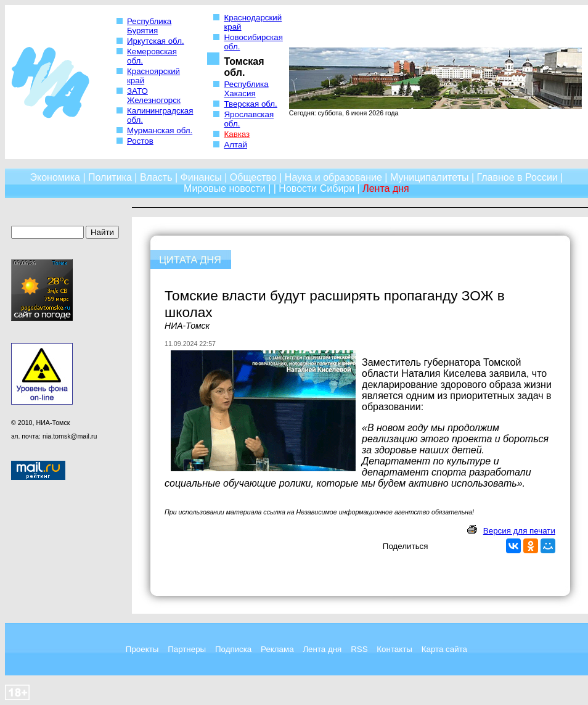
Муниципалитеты (430, 177)
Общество (253, 177)
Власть (156, 177)
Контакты (394, 649)
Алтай (235, 145)
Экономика (55, 177)
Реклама (277, 649)
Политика (110, 177)
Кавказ (237, 134)
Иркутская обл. (156, 41)
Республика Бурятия (149, 26)
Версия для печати (519, 531)
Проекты (142, 649)
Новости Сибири (316, 188)
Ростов (140, 141)
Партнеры (187, 649)
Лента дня (322, 649)
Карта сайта (444, 649)
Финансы (201, 177)
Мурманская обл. (160, 130)
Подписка (233, 649)
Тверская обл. (250, 104)
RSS (359, 649)
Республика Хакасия (246, 89)
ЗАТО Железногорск (154, 96)
